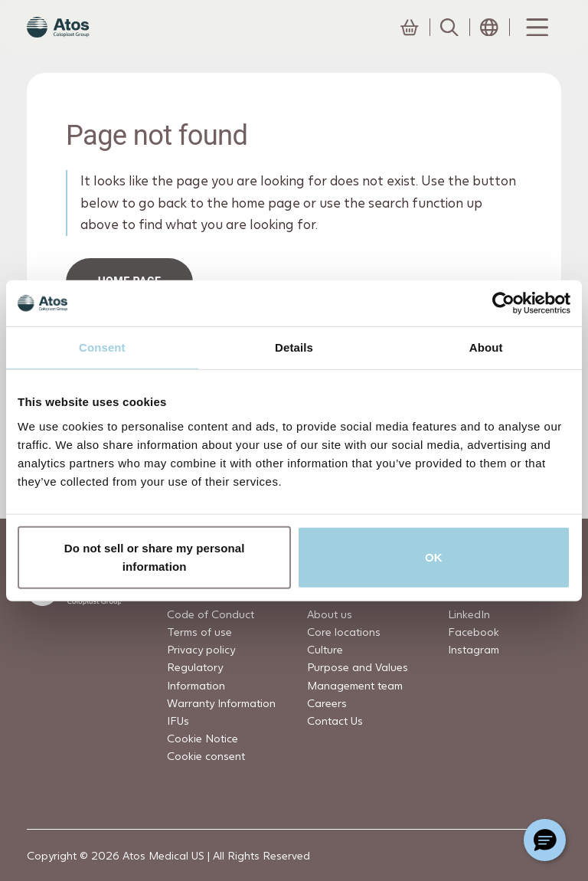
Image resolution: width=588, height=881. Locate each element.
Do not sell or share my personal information (155, 557)
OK (434, 557)
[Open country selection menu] (489, 42)
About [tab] (486, 347)
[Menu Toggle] (536, 42)
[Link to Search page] (449, 42)
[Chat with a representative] (545, 840)
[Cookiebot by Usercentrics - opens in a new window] (503, 303)
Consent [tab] (102, 347)
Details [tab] (294, 347)
